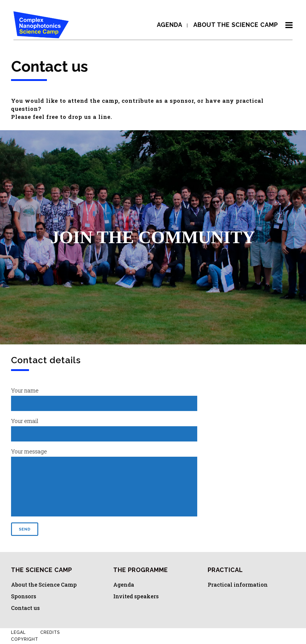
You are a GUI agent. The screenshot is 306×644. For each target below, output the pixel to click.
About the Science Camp (44, 585)
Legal (18, 632)
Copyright (25, 639)
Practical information (238, 585)
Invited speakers (136, 596)
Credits (50, 632)
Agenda (124, 585)
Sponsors (24, 596)
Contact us (25, 608)
